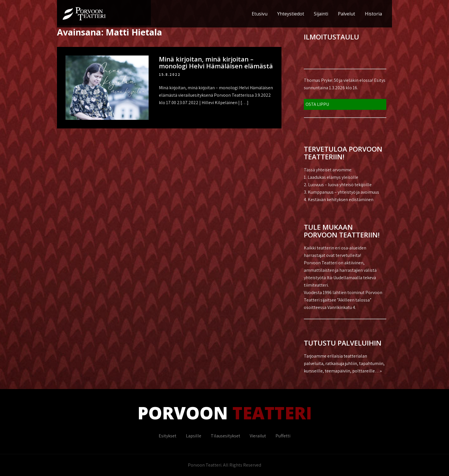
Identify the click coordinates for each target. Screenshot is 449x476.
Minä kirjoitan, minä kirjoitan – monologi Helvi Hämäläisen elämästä (216, 62)
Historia (373, 14)
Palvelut (346, 14)
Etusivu (260, 14)
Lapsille (194, 436)
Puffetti (283, 436)
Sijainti (321, 14)
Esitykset (168, 436)
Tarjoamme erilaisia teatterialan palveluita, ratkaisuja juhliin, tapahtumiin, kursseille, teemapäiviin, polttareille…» (344, 363)
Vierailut (258, 436)
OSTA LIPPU (317, 104)
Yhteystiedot (291, 14)
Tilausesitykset (226, 436)
